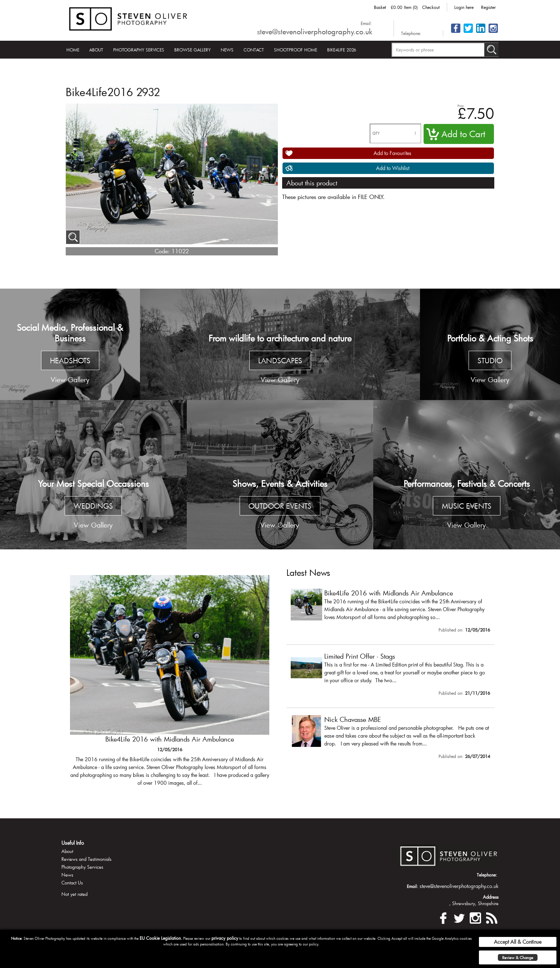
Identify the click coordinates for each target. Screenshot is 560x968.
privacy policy (225, 938)
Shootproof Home (296, 50)
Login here (464, 7)
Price (461, 106)
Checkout (431, 7)
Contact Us (72, 883)
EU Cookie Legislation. (161, 938)
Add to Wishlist (393, 168)
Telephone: (411, 33)
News (227, 50)
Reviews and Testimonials (86, 859)
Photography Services (139, 50)
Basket (380, 7)
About (96, 50)
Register (488, 7)
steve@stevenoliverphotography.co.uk (315, 31)
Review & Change (518, 957)
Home (73, 50)
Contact (254, 50)
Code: (162, 251)
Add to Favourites (392, 153)
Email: (366, 23)
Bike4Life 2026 (342, 50)
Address (491, 897)
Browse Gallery (192, 50)
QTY (376, 133)
